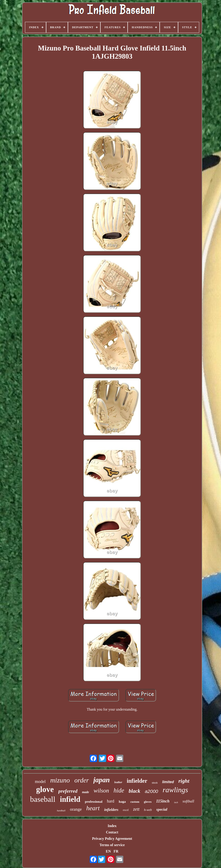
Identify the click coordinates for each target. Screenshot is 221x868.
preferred (68, 791)
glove (45, 789)
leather (118, 782)
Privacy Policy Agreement (112, 839)
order (82, 780)
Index (112, 826)
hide (119, 790)
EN (108, 851)
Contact (112, 832)
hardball (61, 810)
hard (111, 801)
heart (93, 808)
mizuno (60, 780)
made (86, 792)
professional (94, 802)
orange (76, 809)
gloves (148, 802)
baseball (43, 799)
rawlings (175, 790)
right (184, 781)
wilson (101, 791)
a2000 (151, 791)
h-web (148, 810)
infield (70, 799)
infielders (111, 810)
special (162, 809)
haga (122, 802)
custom (135, 802)
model (40, 781)
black (135, 791)
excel (126, 810)
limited (168, 782)
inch (176, 802)
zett (136, 809)
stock (155, 783)
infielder (137, 781)
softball (188, 801)
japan (102, 780)
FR (116, 851)
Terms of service (112, 845)
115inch (163, 801)
